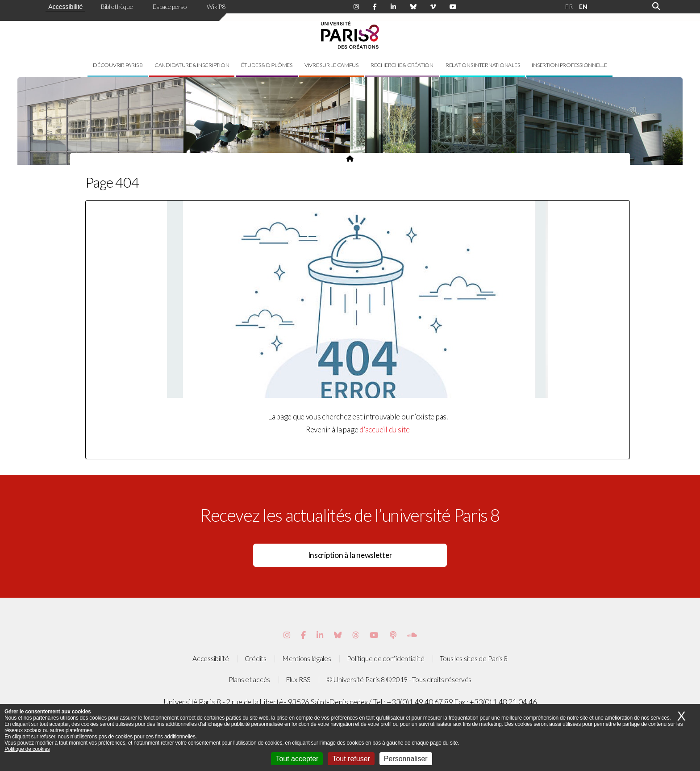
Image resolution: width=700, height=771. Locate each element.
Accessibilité (65, 7)
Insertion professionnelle (569, 65)
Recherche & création (402, 65)
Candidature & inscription (192, 65)
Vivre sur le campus (331, 65)
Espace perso (170, 6)
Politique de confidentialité (386, 658)
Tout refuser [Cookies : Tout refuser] (351, 759)
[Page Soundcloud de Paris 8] (412, 635)
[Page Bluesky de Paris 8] (413, 7)
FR (569, 6)
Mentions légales (307, 658)
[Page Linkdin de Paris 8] (393, 7)
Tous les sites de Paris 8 (474, 658)
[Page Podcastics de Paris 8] (393, 635)
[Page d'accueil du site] (350, 158)
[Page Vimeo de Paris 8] (320, 635)
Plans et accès (249, 679)
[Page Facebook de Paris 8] (375, 7)
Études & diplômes (267, 65)
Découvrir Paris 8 (118, 65)
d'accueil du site (385, 429)
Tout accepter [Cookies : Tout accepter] (297, 759)
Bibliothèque (117, 6)
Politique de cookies (27, 749)
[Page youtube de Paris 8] (453, 7)
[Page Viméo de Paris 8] (433, 7)
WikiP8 (216, 6)
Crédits (256, 658)
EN (583, 6)
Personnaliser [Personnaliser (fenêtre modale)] (406, 759)
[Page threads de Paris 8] (356, 635)
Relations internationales (483, 65)
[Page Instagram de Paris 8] (356, 7)
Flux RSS (298, 679)
